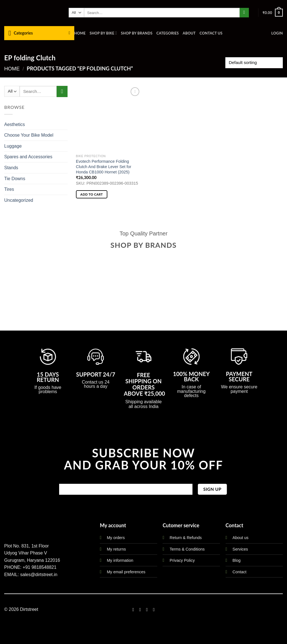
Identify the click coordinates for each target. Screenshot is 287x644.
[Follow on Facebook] (133, 609)
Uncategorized (19, 200)
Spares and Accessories (28, 157)
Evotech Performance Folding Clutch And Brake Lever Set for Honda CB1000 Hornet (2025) (104, 167)
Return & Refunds (186, 538)
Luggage (13, 146)
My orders (116, 538)
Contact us (211, 33)
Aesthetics (15, 124)
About (189, 33)
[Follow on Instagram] (140, 609)
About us (241, 538)
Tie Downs (15, 179)
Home (80, 33)
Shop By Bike (103, 33)
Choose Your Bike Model (29, 135)
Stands (11, 168)
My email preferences (126, 572)
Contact (240, 572)
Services (240, 549)
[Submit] (244, 13)
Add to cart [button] (92, 194)
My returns (116, 549)
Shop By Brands (137, 33)
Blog (237, 560)
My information (120, 560)
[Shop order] (254, 63)
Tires (9, 189)
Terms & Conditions (187, 549)
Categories (168, 33)
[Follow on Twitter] (147, 609)
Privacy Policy (182, 560)
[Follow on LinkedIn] (154, 609)
